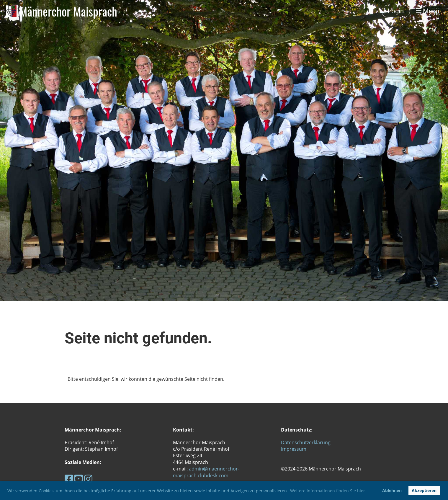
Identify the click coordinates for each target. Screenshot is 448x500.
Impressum (294, 449)
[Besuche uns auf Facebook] (69, 479)
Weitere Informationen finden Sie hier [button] (328, 491)
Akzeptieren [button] (424, 490)
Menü (427, 11)
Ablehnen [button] (392, 490)
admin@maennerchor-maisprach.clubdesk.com (206, 472)
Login (396, 11)
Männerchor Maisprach (68, 11)
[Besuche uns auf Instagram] (88, 479)
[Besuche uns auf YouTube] (79, 479)
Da (284, 442)
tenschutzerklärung (309, 442)
